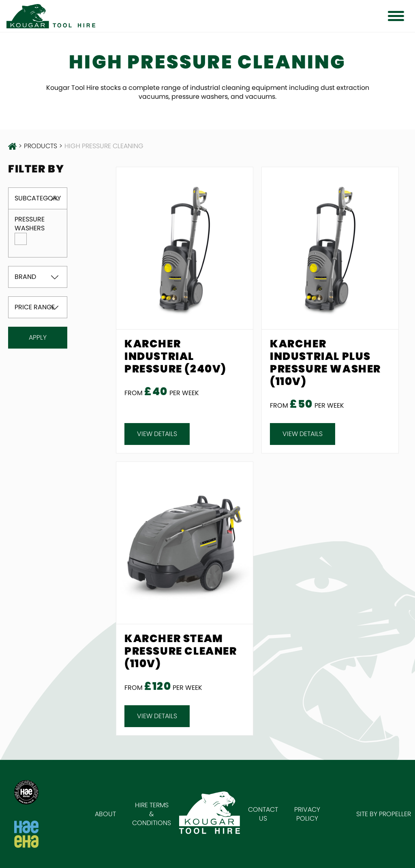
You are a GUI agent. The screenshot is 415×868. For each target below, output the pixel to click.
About (105, 814)
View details (157, 434)
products (41, 146)
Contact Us (263, 814)
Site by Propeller (384, 814)
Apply (38, 337)
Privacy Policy (307, 814)
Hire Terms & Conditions (152, 814)
